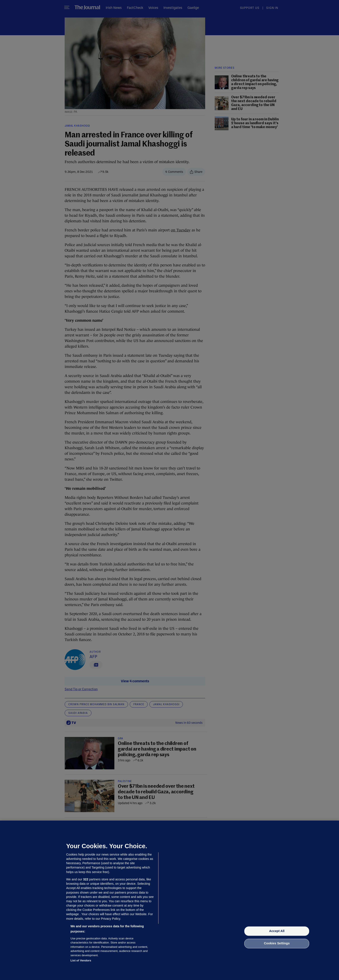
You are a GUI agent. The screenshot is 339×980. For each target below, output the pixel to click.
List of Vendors (81, 960)
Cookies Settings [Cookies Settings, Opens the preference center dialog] (277, 943)
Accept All (277, 931)
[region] (169, 900)
